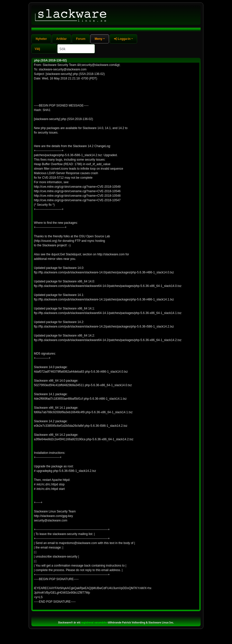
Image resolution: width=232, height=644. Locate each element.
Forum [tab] (81, 39)
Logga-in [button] (122, 39)
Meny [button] (99, 39)
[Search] (76, 49)
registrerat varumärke (94, 623)
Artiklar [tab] (62, 39)
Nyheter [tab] (41, 39)
